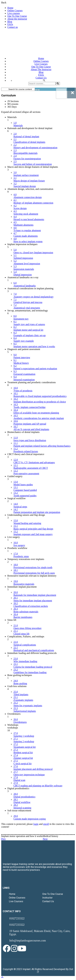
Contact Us (48, 901)
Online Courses (15, 11)
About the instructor (17, 19)
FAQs (10, 24)
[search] (58, 84)
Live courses (14, 13)
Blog (10, 22)
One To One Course (17, 16)
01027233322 (17, 919)
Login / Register (67, 32)
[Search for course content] (36, 90)
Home (10, 8)
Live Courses (16, 901)
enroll (46, 824)
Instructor (47, 898)
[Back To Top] (2, 977)
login (36, 824)
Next (45, 839)
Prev (3, 839)
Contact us (13, 27)
